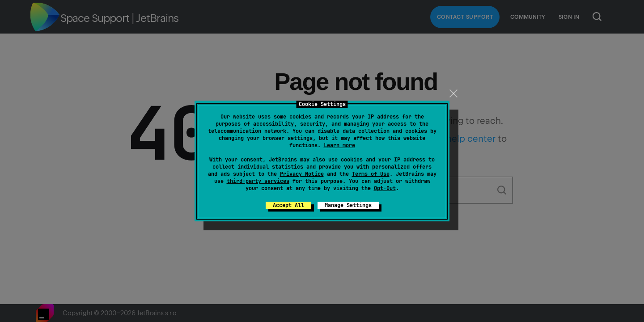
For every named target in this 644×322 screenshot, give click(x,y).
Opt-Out (385, 188)
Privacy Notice (302, 174)
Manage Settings (348, 205)
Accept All (288, 205)
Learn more (339, 145)
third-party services (258, 181)
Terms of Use (371, 174)
